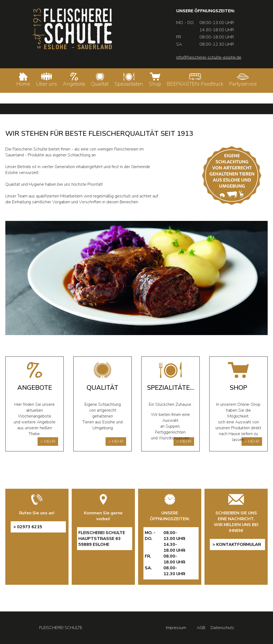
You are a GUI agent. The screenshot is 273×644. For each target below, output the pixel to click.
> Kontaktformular (237, 544)
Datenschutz (222, 628)
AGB (201, 628)
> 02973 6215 (28, 527)
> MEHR (48, 442)
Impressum (176, 628)
